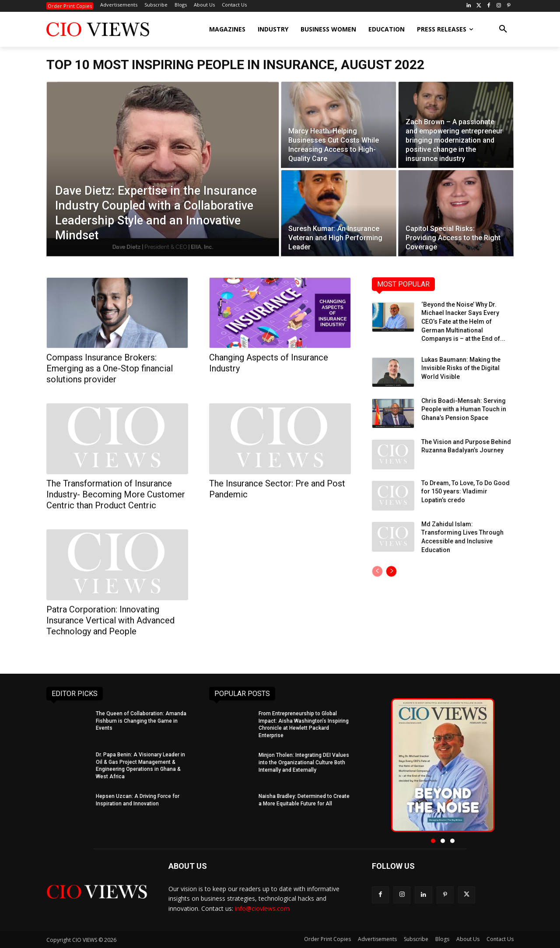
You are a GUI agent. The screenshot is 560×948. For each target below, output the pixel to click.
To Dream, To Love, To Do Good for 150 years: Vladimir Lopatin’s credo (465, 491)
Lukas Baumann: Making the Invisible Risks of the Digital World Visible (461, 368)
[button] (503, 29)
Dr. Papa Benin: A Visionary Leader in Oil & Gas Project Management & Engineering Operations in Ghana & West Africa (140, 766)
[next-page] (391, 571)
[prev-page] (377, 571)
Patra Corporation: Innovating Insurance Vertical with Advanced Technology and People (110, 620)
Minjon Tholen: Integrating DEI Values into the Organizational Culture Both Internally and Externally (304, 763)
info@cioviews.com (262, 908)
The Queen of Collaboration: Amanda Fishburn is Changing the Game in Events (141, 721)
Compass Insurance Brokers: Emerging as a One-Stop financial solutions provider (110, 368)
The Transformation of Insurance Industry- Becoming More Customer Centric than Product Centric (116, 494)
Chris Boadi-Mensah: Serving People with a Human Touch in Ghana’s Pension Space (464, 409)
